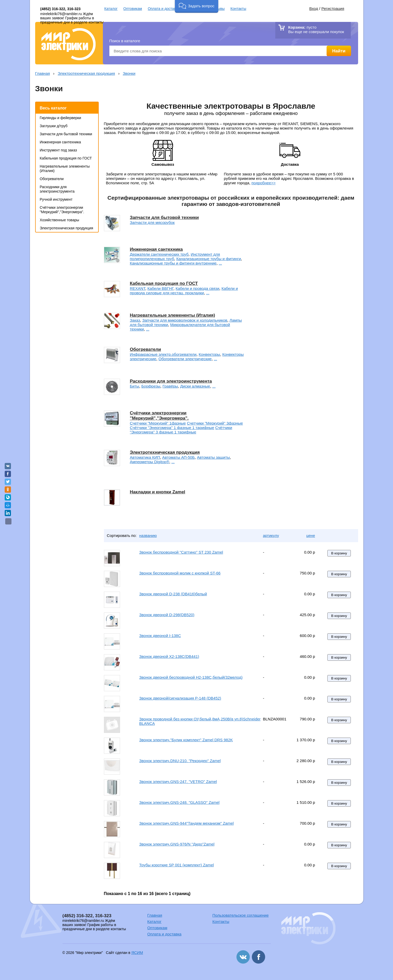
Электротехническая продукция (86, 73)
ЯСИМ (137, 953)
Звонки (129, 73)
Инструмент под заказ (58, 150)
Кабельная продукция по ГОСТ (66, 158)
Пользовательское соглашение (241, 915)
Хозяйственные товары (60, 220)
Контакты (238, 9)
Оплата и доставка (164, 9)
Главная (43, 73)
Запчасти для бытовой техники (66, 134)
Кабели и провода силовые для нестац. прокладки (184, 291)
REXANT (138, 288)
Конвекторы (209, 354)
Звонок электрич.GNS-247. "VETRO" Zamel (178, 782)
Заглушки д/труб (54, 126)
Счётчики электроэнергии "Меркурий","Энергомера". (62, 210)
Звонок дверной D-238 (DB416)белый (173, 594)
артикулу (271, 535)
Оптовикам (133, 9)
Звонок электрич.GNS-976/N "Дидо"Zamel (177, 844)
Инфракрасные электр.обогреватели (163, 354)
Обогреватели (52, 179)
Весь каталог (53, 108)
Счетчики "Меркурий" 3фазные (215, 423)
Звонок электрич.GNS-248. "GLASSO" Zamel (179, 802)
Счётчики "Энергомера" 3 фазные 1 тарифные (181, 430)
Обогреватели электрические (185, 359)
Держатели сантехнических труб (159, 254)
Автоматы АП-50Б (179, 457)
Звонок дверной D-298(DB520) (167, 615)
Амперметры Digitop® (150, 462)
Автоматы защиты (213, 457)
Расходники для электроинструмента (57, 189)
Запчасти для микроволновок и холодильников (185, 320)
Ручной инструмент (56, 199)
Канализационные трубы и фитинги (209, 259)
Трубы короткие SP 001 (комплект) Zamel (177, 865)
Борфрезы (151, 386)
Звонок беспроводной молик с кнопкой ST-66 (180, 573)
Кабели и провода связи (197, 288)
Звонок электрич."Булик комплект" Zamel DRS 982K (186, 740)
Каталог (111, 9)
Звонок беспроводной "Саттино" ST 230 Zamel (181, 552)
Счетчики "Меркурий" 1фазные (158, 423)
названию (148, 535)
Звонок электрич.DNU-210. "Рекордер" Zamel (180, 761)
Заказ (135, 320)
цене (311, 535)
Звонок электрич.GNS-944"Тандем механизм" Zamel (187, 823)
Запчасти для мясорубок (152, 222)
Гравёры (170, 386)
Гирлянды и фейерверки (61, 118)
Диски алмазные (195, 386)
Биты (135, 386)
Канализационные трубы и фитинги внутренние (173, 263)
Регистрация (333, 8)
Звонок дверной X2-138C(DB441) (169, 656)
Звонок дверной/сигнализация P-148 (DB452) (180, 698)
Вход (314, 8)
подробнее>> (264, 183)
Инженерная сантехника (60, 142)
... (220, 263)
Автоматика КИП (145, 457)
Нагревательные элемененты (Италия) (173, 315)
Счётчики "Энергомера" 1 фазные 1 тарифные (172, 428)
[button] (196, 6)
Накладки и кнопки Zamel (158, 492)
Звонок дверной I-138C (160, 636)
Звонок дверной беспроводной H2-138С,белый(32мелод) (191, 677)
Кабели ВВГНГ (160, 288)
